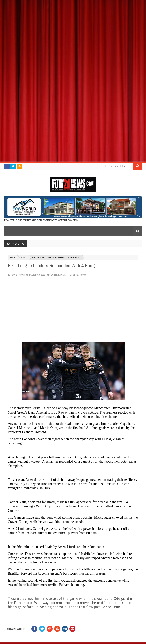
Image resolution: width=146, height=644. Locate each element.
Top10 (24, 258)
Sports (74, 275)
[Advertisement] (73, 27)
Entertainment (60, 275)
